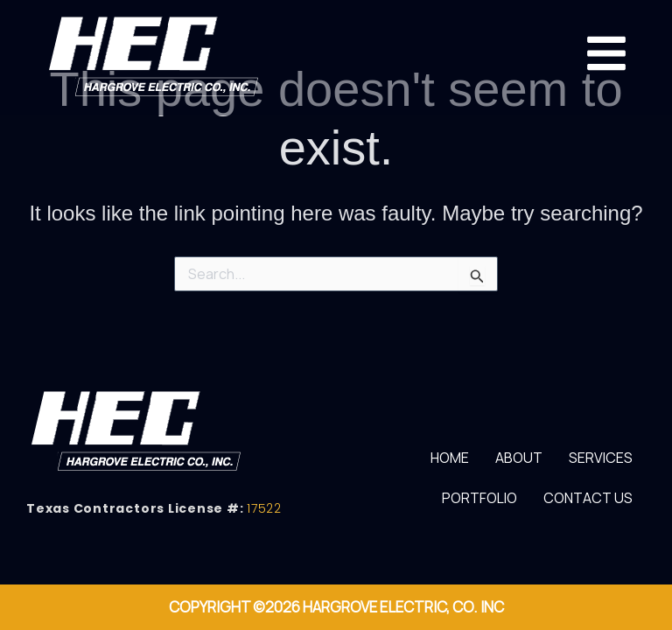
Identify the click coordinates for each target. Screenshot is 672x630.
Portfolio (479, 498)
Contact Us (588, 498)
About (519, 458)
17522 (264, 508)
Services (601, 458)
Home (450, 458)
